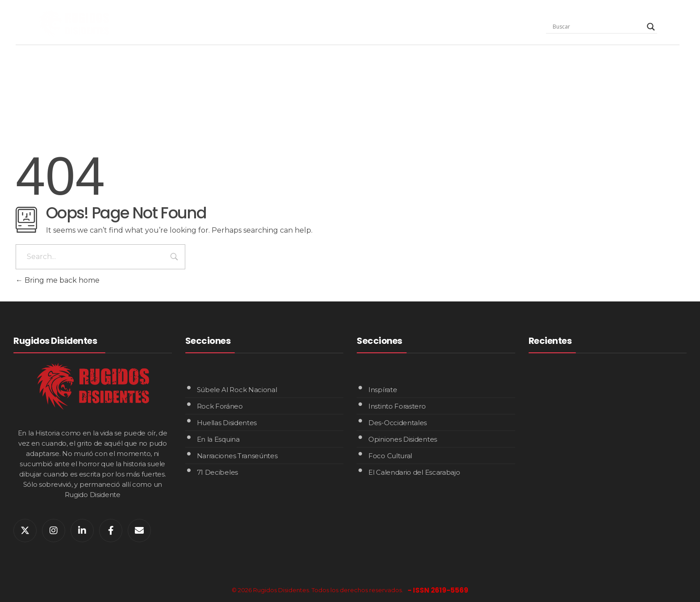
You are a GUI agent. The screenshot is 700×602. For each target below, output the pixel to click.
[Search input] (598, 27)
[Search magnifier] (651, 27)
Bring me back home (58, 280)
